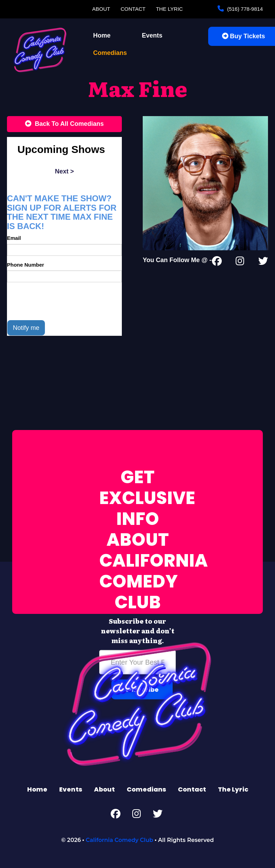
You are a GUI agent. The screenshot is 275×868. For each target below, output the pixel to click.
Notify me (26, 328)
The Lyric (169, 9)
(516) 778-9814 (244, 9)
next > (65, 171)
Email (14, 238)
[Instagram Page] (240, 262)
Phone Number (26, 265)
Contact (133, 9)
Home (102, 35)
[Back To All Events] (64, 124)
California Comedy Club (119, 840)
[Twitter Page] (263, 262)
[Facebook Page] (217, 262)
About (101, 9)
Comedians (110, 53)
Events (152, 35)
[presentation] (60, 301)
